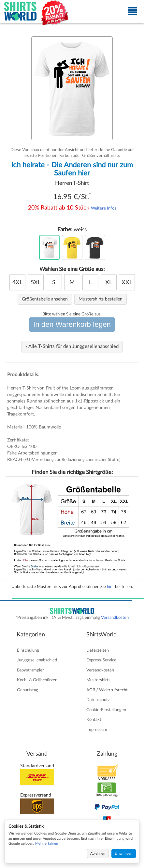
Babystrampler (30, 670)
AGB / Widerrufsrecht (107, 690)
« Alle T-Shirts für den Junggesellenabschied (72, 346)
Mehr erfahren (47, 843)
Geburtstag (28, 690)
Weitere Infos (104, 208)
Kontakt (94, 720)
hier (110, 587)
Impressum (97, 730)
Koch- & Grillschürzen (37, 680)
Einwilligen (123, 854)
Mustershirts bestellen (101, 299)
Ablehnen (98, 854)
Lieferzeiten (98, 650)
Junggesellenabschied (37, 660)
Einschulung (28, 650)
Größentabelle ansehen (45, 299)
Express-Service (101, 660)
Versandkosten (115, 618)
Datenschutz (98, 700)
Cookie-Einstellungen (106, 710)
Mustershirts (98, 680)
